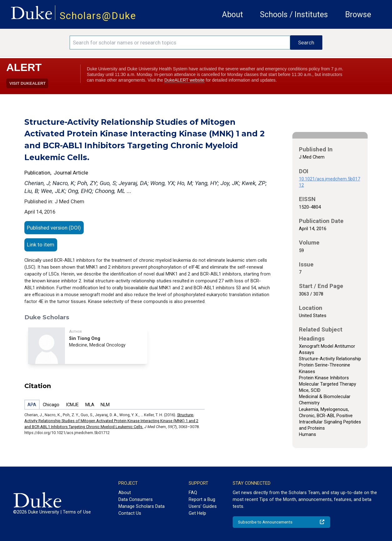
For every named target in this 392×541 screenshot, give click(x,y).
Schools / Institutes (294, 15)
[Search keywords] (180, 43)
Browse (358, 15)
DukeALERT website (184, 80)
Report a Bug (202, 499)
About (233, 15)
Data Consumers (136, 499)
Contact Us (130, 513)
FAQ (193, 493)
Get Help (197, 513)
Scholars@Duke (98, 16)
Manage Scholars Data (141, 506)
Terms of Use (77, 512)
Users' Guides (203, 506)
